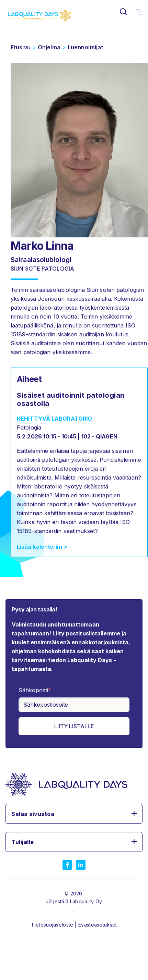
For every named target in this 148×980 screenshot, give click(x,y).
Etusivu (21, 47)
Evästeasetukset (98, 925)
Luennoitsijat (85, 47)
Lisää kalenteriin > (42, 547)
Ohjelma (49, 47)
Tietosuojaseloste (53, 925)
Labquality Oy (86, 901)
